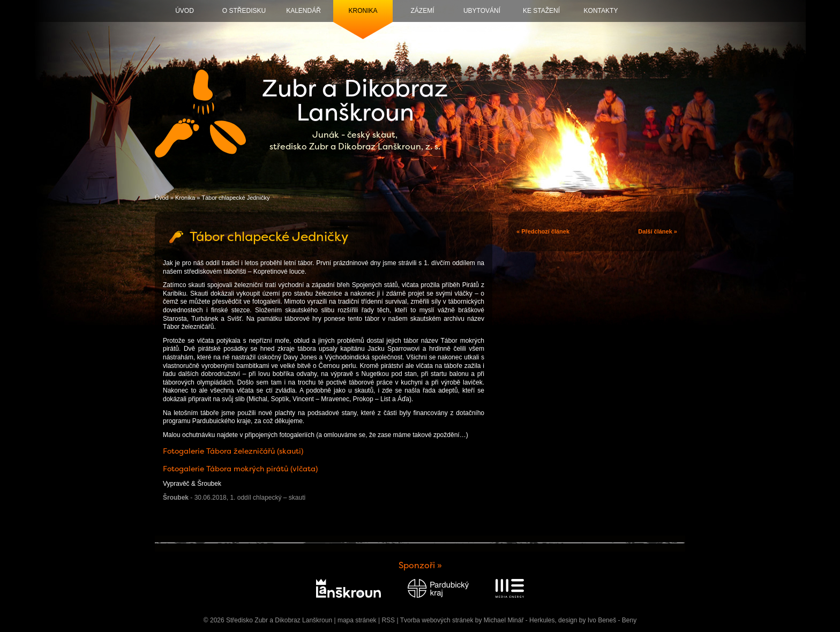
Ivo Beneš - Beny (612, 620)
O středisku (244, 11)
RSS (388, 620)
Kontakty (601, 11)
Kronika (363, 11)
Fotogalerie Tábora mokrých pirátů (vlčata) (240, 469)
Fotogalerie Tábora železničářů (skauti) (233, 451)
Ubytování (482, 11)
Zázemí (423, 11)
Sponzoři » (420, 565)
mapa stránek (357, 620)
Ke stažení (541, 11)
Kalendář (303, 11)
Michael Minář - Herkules (519, 620)
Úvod (185, 11)
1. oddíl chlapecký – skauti (268, 498)
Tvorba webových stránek (437, 620)
